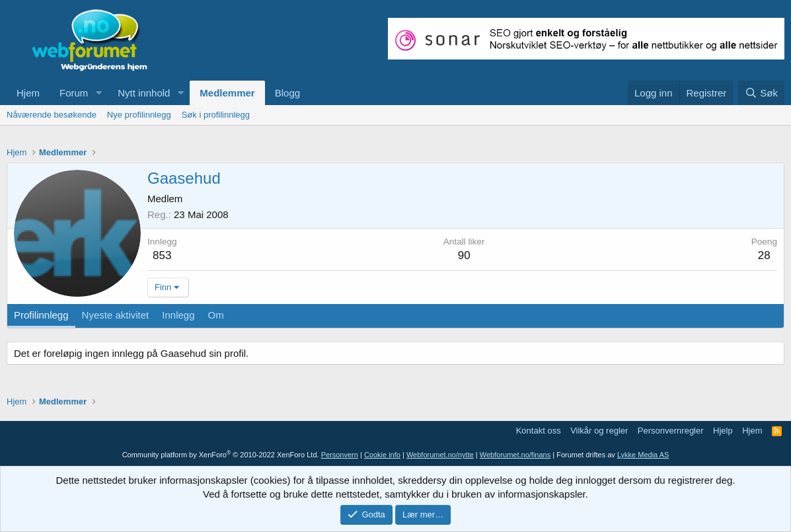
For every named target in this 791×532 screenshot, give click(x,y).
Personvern (340, 455)
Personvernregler (671, 431)
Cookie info (382, 455)
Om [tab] (216, 315)
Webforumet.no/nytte (440, 455)
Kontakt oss (539, 431)
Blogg (287, 93)
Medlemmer (227, 93)
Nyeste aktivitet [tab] (116, 315)
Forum (74, 93)
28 (764, 255)
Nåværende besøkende (52, 115)
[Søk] (761, 93)
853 (162, 255)
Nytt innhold (144, 93)
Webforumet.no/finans (515, 455)
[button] (98, 93)
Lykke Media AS (643, 455)
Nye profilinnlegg (139, 115)
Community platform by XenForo (221, 455)
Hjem (28, 93)
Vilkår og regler (599, 431)
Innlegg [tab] (178, 315)
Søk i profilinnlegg (216, 115)
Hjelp (723, 431)
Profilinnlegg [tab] (41, 315)
